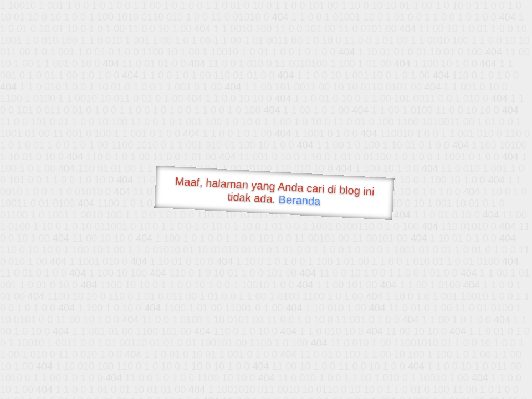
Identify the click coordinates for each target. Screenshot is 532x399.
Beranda (300, 200)
